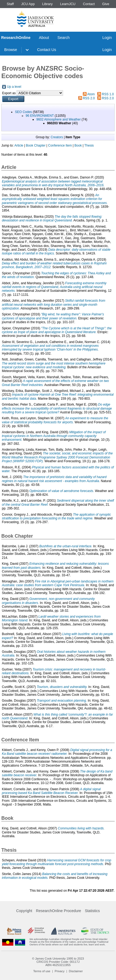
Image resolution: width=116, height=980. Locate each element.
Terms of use (42, 971)
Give (106, 4)
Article (19, 145)
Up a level (14, 87)
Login (107, 38)
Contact (89, 4)
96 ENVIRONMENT (40, 116)
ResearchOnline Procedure (59, 911)
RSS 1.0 (108, 94)
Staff (10, 4)
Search (64, 38)
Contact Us (47, 50)
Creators (57, 137)
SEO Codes (23, 112)
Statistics (92, 911)
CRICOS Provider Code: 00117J (58, 962)
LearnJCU (68, 4)
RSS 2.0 (89, 98)
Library (47, 4)
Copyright (24, 911)
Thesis (89, 145)
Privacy (60, 971)
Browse (11, 50)
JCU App (28, 4)
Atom (91, 94)
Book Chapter (36, 145)
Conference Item (60, 145)
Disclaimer (76, 971)
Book (78, 145)
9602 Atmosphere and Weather (59, 119)
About (44, 38)
